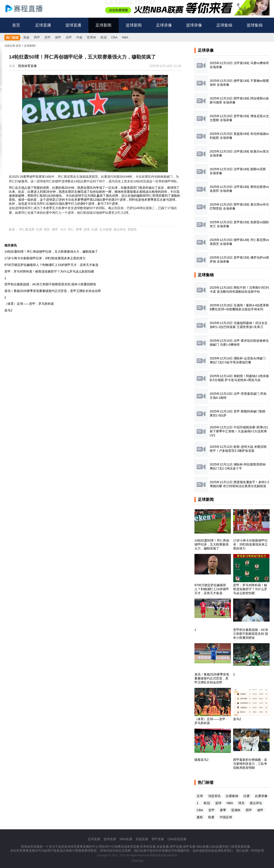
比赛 (95, 229)
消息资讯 (214, 796)
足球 (200, 796)
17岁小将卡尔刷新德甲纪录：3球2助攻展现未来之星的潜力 (45, 258)
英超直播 (142, 839)
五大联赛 (106, 229)
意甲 (48, 37)
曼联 (200, 817)
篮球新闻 (134, 25)
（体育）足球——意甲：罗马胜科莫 (29, 304)
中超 (79, 37)
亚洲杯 (236, 810)
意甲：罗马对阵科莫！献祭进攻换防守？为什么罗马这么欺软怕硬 (49, 271)
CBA (114, 37)
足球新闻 (103, 25)
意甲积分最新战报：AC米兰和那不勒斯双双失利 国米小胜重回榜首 (50, 284)
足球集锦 (224, 25)
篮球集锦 (255, 25)
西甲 (37, 37)
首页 (16, 25)
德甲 (58, 37)
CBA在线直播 (177, 839)
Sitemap (138, 861)
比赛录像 (261, 796)
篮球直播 (73, 25)
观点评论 (120, 229)
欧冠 (104, 37)
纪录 (39, 229)
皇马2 (8, 310)
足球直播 (43, 25)
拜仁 (71, 229)
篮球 (218, 803)
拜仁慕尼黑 (27, 229)
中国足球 (226, 817)
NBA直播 (126, 839)
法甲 (69, 37)
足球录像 (164, 25)
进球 (87, 229)
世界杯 (91, 37)
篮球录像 (194, 25)
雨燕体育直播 (27, 66)
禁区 (47, 229)
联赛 (211, 817)
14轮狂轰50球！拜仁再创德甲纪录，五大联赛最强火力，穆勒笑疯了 (51, 252)
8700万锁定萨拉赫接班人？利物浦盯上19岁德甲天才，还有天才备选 (51, 265)
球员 (241, 803)
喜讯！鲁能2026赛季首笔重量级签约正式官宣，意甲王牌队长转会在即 (53, 291)
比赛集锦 (232, 796)
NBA (125, 37)
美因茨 (132, 229)
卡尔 (63, 229)
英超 (26, 37)
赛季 (79, 229)
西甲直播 (158, 839)
